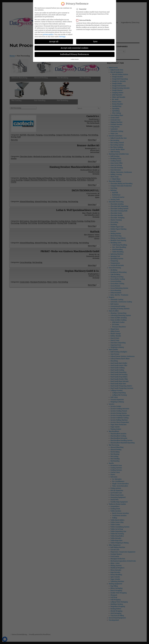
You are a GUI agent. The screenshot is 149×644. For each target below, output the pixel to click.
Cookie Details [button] (75, 58)
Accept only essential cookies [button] (74, 47)
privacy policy (48, 33)
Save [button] (95, 40)
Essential (82, 8)
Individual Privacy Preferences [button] (75, 53)
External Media (84, 19)
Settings (62, 36)
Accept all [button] (54, 40)
